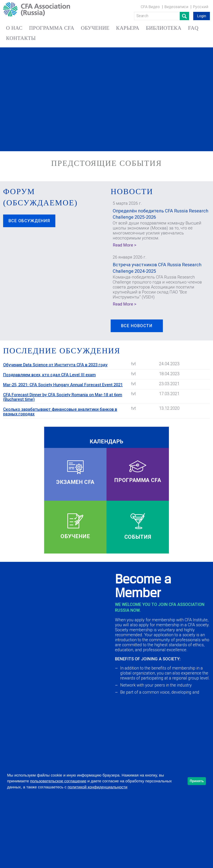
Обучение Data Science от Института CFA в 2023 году (55, 365)
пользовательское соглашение (58, 781)
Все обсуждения (29, 221)
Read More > (124, 245)
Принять (197, 781)
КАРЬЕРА (128, 28)
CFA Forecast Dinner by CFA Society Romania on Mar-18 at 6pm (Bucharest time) (63, 397)
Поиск (184, 16)
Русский (201, 7)
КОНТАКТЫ (21, 38)
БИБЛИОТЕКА (164, 28)
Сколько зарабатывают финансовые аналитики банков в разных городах (60, 412)
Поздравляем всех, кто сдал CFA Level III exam (49, 375)
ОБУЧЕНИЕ (95, 28)
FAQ (193, 28)
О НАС (14, 28)
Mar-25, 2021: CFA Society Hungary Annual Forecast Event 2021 (63, 385)
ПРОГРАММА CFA (52, 28)
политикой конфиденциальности (97, 787)
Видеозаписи (176, 7)
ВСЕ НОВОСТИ (137, 326)
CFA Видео (150, 7)
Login (202, 16)
